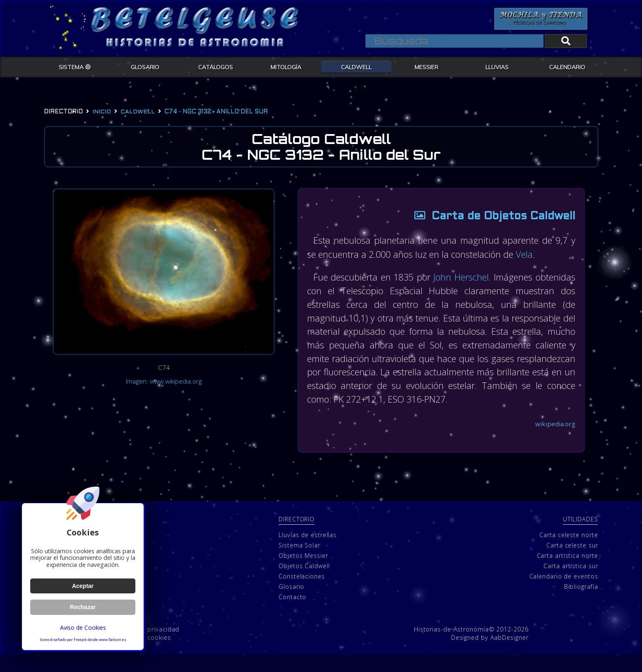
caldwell (138, 112)
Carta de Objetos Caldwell (489, 217)
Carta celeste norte (569, 551)
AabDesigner (510, 654)
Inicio (102, 112)
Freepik (80, 640)
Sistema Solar (299, 561)
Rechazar (83, 607)
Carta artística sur (571, 582)
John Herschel (495, 278)
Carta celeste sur (572, 561)
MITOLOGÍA (286, 67)
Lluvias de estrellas (308, 551)
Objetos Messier (303, 571)
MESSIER (427, 67)
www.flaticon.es (113, 640)
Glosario (291, 602)
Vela (540, 255)
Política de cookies (142, 654)
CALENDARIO (567, 67)
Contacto (292, 613)
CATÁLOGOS (216, 67)
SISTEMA (75, 67)
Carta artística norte (567, 571)
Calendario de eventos (564, 592)
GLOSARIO (145, 67)
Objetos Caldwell (304, 582)
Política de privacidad (147, 645)
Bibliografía (581, 602)
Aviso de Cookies (83, 628)
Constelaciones (302, 592)
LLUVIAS (497, 67)
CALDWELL (356, 67)
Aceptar (83, 586)
